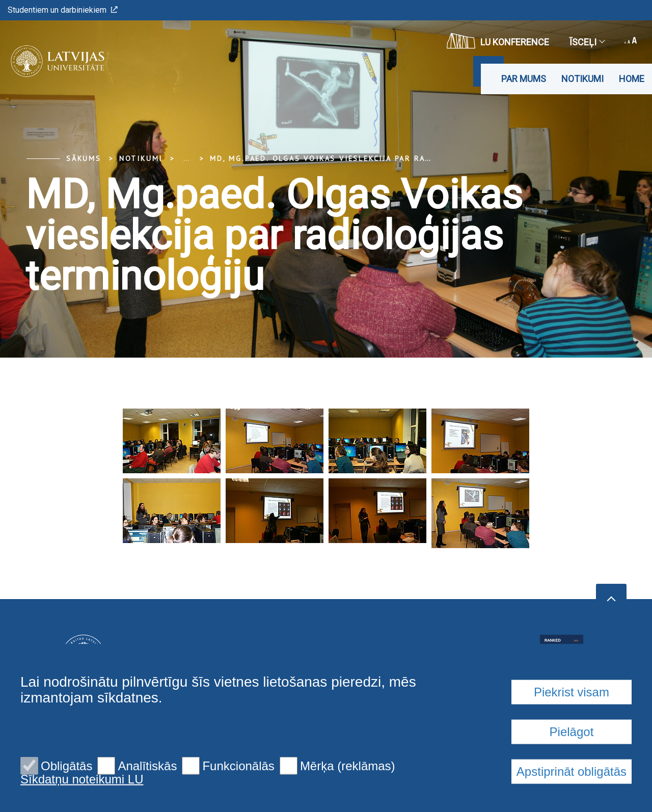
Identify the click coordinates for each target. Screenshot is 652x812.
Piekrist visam (572, 766)
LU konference (498, 41)
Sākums (84, 158)
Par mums (524, 79)
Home (632, 79)
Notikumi (582, 79)
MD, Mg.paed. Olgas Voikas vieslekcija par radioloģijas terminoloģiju (379, 158)
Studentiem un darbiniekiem (63, 10)
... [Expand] (186, 158)
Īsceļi (587, 42)
